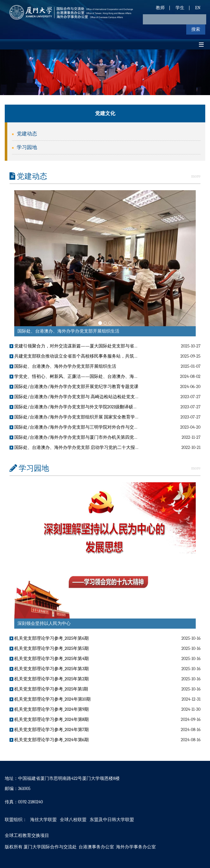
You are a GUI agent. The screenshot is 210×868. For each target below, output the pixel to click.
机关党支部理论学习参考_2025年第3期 (49, 669)
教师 (160, 8)
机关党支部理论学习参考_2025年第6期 (49, 638)
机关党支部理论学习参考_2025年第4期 (49, 659)
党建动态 (27, 134)
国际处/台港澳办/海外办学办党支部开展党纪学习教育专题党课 (74, 387)
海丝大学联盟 (43, 820)
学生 (180, 8)
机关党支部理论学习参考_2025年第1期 (49, 689)
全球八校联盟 (73, 820)
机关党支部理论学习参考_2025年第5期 (49, 648)
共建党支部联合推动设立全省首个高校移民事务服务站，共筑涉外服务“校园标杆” (91, 356)
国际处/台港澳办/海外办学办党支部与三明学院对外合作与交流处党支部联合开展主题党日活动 (105, 427)
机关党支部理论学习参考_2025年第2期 (49, 679)
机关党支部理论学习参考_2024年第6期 (49, 740)
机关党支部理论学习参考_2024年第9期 (49, 709)
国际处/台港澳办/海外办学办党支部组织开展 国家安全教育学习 (74, 417)
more (196, 176)
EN (198, 8)
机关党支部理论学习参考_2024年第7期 (49, 730)
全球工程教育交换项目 (27, 836)
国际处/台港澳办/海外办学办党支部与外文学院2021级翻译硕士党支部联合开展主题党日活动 (102, 407)
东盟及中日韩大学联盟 (112, 820)
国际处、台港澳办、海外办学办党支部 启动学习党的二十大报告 (74, 447)
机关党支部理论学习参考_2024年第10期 (50, 699)
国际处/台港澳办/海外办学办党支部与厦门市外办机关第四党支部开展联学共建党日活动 (98, 437)
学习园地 (27, 147)
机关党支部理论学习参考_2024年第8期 (49, 719)
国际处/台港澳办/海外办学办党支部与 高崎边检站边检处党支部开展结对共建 (88, 397)
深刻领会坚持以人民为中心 (44, 623)
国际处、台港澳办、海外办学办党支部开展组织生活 (68, 331)
